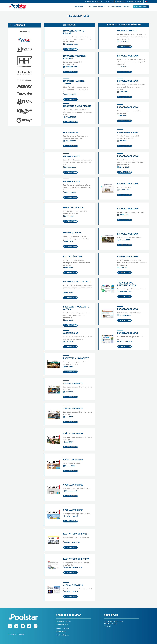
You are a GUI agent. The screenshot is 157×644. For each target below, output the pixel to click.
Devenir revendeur (141, 7)
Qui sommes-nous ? (64, 621)
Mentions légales (62, 635)
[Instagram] (18, 627)
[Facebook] (30, 627)
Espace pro (120, 2)
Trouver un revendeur (135, 2)
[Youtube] (24, 627)
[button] (146, 2)
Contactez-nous (62, 625)
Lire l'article (70, 49)
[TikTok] (37, 627)
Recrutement (61, 632)
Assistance (109, 2)
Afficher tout (24, 32)
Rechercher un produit (93, 2)
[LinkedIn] (11, 627)
